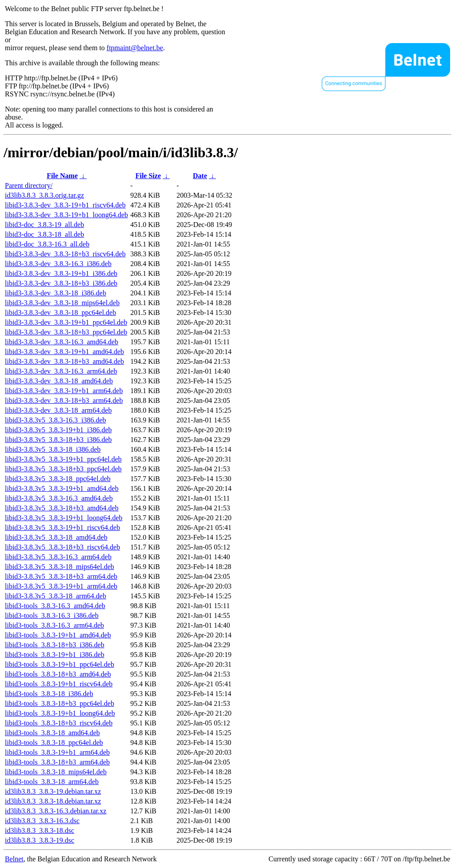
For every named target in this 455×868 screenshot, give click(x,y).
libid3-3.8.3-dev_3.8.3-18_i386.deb (56, 293)
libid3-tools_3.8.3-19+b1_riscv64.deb (59, 684)
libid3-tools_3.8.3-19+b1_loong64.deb (60, 713)
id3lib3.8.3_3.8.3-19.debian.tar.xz (53, 791)
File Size (148, 176)
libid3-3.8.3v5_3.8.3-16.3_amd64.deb (59, 498)
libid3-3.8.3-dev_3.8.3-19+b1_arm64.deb (64, 391)
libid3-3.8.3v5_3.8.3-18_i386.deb (53, 449)
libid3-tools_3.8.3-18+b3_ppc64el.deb (60, 703)
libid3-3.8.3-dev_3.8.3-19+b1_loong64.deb (66, 215)
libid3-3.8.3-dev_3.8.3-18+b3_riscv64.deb (65, 254)
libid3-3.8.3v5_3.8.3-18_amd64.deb (56, 537)
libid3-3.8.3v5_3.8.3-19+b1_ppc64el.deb (63, 459)
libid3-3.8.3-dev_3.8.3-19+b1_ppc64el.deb (66, 322)
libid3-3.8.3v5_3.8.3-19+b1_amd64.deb (62, 488)
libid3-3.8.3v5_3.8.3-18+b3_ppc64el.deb (63, 469)
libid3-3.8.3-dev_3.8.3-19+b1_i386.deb (61, 273)
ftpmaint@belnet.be (135, 48)
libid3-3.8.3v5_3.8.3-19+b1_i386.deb (58, 430)
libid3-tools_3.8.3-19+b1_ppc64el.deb (60, 664)
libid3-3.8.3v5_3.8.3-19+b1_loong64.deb (64, 518)
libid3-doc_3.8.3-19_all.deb (44, 225)
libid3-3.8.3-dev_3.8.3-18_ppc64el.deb (60, 313)
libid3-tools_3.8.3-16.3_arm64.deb (54, 625)
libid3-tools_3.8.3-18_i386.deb (49, 694)
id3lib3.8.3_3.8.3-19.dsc (40, 840)
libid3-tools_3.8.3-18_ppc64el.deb (54, 743)
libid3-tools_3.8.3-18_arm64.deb (52, 782)
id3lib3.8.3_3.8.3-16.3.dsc (42, 821)
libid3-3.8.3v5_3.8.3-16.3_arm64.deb (58, 557)
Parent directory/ (29, 185)
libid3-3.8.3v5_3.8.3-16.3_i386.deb (56, 420)
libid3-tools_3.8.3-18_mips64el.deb (56, 772)
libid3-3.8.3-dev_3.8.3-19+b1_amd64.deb (64, 352)
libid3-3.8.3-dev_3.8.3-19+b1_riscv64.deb (65, 205)
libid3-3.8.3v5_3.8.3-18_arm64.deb (56, 596)
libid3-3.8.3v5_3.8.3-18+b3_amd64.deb (62, 508)
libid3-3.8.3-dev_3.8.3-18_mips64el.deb (62, 303)
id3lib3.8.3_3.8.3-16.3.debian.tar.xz (56, 811)
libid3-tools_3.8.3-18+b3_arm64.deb (57, 762)
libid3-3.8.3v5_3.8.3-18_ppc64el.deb (58, 479)
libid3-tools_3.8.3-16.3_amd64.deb (55, 606)
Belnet (14, 859)
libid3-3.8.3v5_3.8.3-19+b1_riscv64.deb (62, 528)
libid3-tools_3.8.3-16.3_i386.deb (52, 615)
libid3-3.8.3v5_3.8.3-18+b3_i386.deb (58, 440)
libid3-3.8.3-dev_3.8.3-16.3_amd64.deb (62, 342)
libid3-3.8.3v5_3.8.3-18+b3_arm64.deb (61, 576)
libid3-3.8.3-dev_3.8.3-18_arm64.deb (58, 410)
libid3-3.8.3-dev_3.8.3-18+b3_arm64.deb (64, 400)
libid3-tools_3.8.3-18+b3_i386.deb (55, 645)
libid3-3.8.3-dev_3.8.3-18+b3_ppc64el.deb (66, 332)
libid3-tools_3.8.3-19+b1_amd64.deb (58, 635)
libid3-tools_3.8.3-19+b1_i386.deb (55, 655)
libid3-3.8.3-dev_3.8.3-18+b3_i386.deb (61, 283)
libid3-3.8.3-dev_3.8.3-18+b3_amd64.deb (64, 361)
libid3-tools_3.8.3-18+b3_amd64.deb (58, 674)
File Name (62, 176)
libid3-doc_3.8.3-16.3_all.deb (47, 244)
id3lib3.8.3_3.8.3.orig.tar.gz (44, 195)
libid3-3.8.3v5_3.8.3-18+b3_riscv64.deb (62, 547)
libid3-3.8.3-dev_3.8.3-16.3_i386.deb (58, 264)
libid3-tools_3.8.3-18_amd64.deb (52, 733)
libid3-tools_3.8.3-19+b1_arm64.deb (57, 752)
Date (200, 176)
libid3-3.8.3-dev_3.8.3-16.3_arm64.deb (61, 371)
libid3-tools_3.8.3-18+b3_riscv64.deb (59, 723)
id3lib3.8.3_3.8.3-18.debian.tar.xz (53, 801)
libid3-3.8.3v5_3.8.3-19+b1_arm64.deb (61, 586)
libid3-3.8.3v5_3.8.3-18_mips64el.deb (60, 567)
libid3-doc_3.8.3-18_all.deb (44, 234)
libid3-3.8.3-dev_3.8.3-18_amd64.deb (59, 381)
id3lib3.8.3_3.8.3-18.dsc (40, 830)
